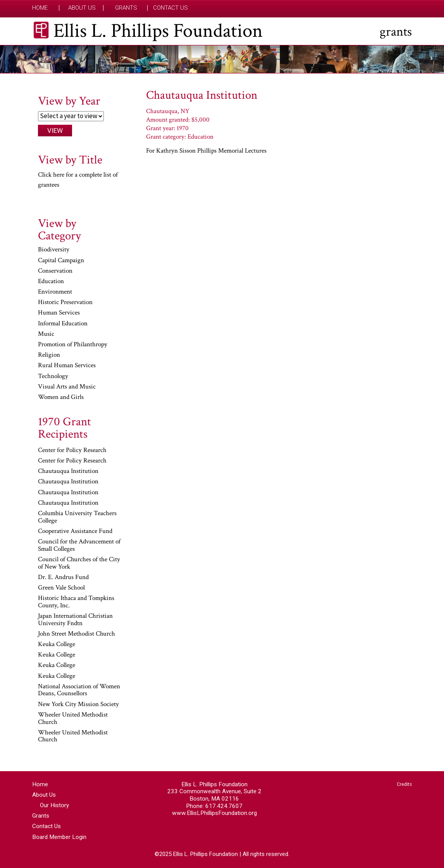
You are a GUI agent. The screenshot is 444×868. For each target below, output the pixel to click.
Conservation (55, 271)
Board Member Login (59, 837)
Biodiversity (54, 250)
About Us (82, 8)
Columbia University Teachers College (77, 517)
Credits (404, 784)
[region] (222, 59)
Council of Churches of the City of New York (79, 563)
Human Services (59, 313)
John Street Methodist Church (77, 634)
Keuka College (57, 645)
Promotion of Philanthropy (73, 345)
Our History (54, 805)
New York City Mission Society (78, 705)
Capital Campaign (61, 261)
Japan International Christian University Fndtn (75, 620)
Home (40, 8)
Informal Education (63, 324)
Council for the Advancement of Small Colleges (79, 546)
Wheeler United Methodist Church (73, 719)
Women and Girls (61, 397)
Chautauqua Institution (68, 471)
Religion (49, 355)
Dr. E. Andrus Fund (63, 578)
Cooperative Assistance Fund (75, 531)
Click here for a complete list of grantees (78, 180)
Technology (53, 376)
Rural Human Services (67, 366)
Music (46, 334)
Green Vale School (61, 588)
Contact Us (170, 8)
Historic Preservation (65, 303)
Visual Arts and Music (67, 387)
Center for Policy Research (72, 450)
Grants (126, 8)
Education (51, 282)
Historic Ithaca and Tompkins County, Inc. (76, 602)
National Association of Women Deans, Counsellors (79, 690)
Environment (55, 292)
